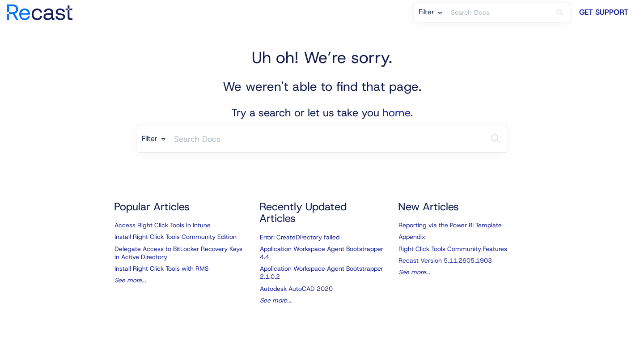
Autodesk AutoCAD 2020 (296, 289)
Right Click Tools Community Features (453, 249)
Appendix (412, 237)
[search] (498, 13)
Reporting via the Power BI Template (450, 225)
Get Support (604, 12)
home (396, 113)
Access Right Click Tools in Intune (163, 225)
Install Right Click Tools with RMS (162, 268)
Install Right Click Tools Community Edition (176, 237)
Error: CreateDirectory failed (300, 237)
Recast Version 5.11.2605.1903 (445, 260)
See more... (130, 280)
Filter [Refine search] (430, 12)
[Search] (560, 13)
